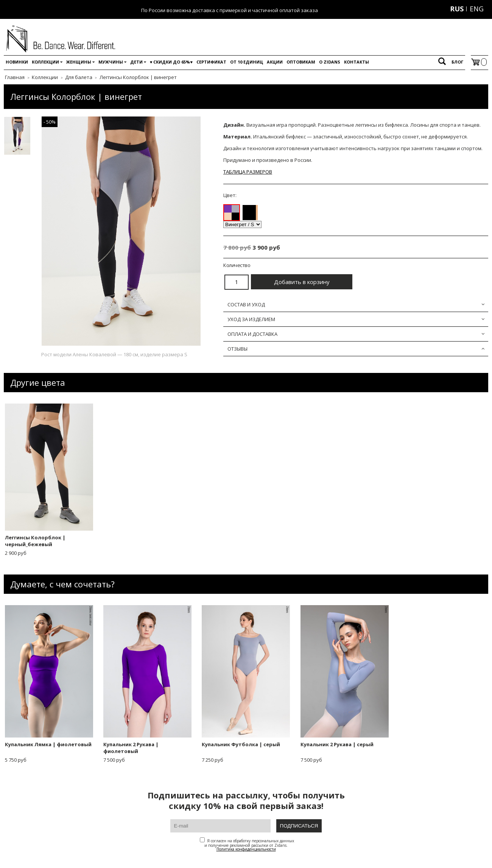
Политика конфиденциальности (246, 849)
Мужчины (111, 62)
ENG (477, 9)
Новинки (17, 62)
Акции (275, 62)
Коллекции (45, 62)
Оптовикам (301, 62)
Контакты (357, 62)
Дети (136, 62)
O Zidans (330, 62)
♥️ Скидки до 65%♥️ (171, 62)
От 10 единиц (247, 62)
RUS (457, 9)
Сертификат (211, 62)
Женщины (79, 62)
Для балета (79, 77)
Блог (457, 62)
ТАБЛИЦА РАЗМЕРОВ (248, 172)
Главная (15, 77)
